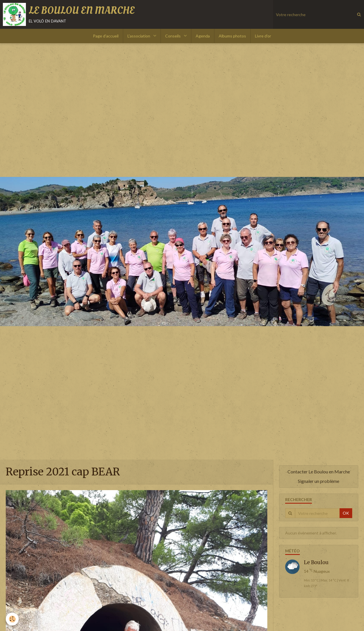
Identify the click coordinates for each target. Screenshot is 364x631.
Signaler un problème (319, 481)
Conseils (173, 36)
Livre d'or (263, 36)
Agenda (203, 36)
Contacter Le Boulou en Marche (319, 472)
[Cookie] (12, 619)
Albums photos (232, 36)
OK (346, 513)
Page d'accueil (106, 36)
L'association (139, 36)
